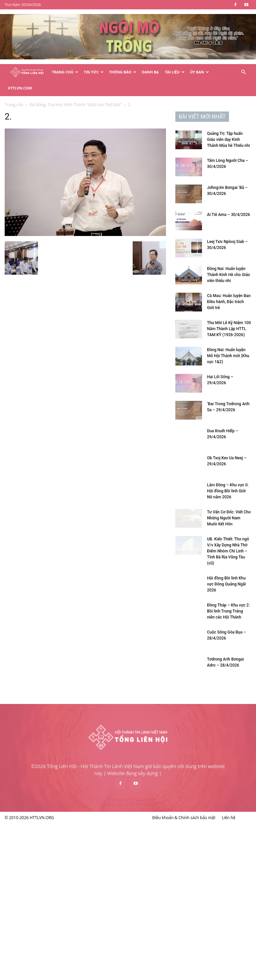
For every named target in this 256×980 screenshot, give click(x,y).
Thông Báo (123, 72)
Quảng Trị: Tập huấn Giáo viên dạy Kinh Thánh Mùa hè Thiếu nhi (228, 140)
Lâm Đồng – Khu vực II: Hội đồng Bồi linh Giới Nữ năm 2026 (228, 491)
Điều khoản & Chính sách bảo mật (184, 818)
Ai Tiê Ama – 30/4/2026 (228, 215)
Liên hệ (228, 818)
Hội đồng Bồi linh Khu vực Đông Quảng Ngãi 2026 (226, 584)
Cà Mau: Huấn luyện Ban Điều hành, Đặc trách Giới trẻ (229, 302)
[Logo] (27, 72)
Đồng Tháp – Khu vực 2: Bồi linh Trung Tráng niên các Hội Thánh (228, 611)
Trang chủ (14, 105)
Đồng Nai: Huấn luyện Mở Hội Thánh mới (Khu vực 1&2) (228, 356)
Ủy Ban (199, 72)
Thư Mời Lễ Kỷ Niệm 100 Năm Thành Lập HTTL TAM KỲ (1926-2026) (229, 329)
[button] (243, 72)
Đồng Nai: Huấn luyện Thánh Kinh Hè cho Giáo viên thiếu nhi (228, 275)
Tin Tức (94, 72)
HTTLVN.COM (20, 88)
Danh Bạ (150, 72)
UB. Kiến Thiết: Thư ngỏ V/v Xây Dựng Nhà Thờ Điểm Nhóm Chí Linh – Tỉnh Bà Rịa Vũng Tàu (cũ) (228, 551)
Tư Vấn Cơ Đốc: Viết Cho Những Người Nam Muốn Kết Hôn (229, 518)
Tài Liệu (175, 72)
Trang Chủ (65, 72)
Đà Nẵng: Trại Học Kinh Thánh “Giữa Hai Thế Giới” (76, 105)
